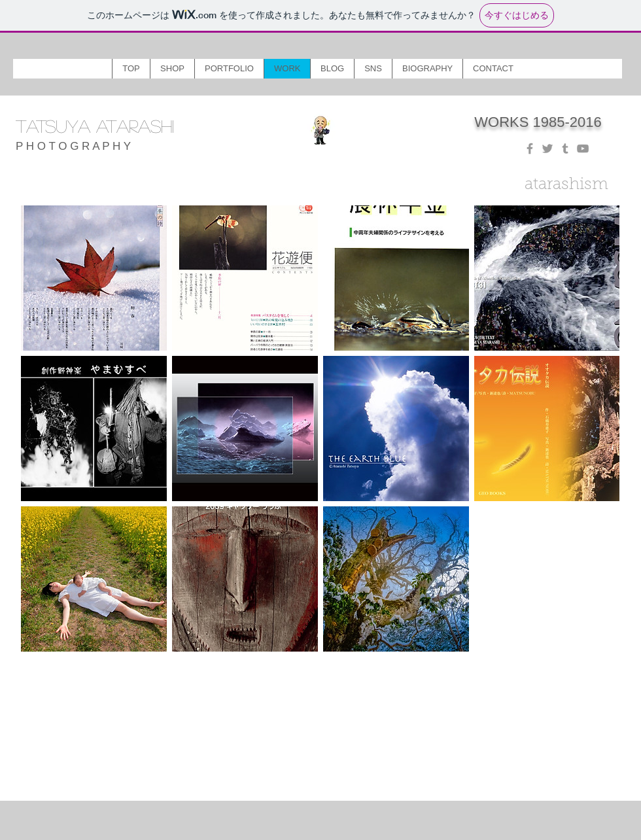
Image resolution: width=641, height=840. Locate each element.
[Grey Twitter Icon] (547, 149)
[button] (172, 69)
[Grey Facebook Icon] (530, 149)
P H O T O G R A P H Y (73, 146)
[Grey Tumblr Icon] (565, 149)
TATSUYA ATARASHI (95, 126)
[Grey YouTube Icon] (583, 149)
